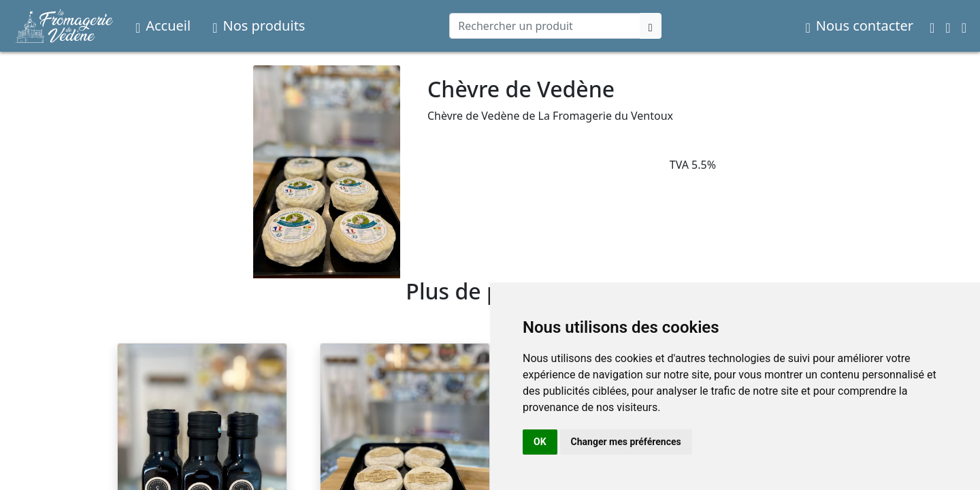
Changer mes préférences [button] (626, 442)
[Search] (544, 26)
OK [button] (540, 442)
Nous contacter (859, 26)
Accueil (163, 26)
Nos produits (259, 26)
